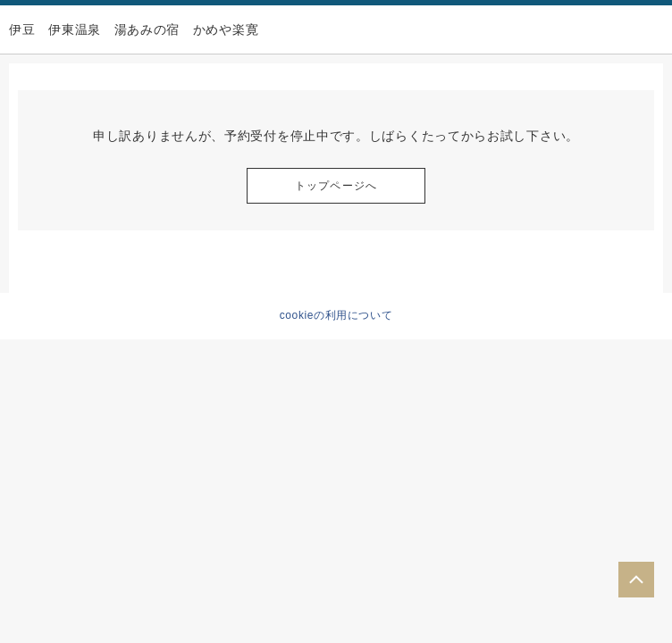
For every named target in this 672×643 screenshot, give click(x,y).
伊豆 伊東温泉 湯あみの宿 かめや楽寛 (134, 29)
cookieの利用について (336, 315)
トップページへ (336, 186)
